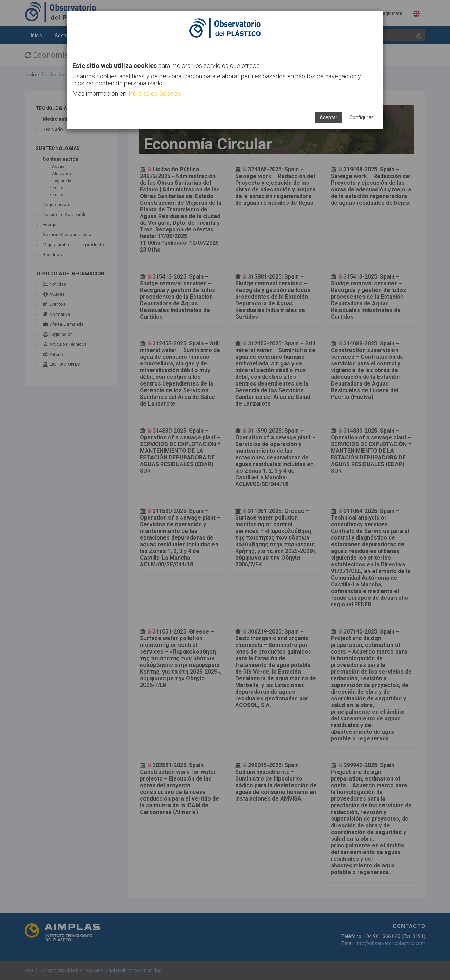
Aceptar (329, 117)
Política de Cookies (155, 93)
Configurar (361, 117)
